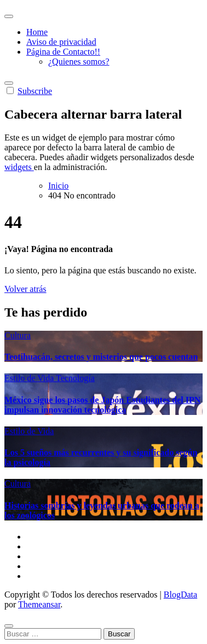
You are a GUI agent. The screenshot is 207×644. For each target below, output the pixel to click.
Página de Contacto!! (63, 52)
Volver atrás (25, 289)
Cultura (18, 335)
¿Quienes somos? (79, 62)
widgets (19, 167)
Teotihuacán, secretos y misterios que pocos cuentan (101, 357)
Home (37, 32)
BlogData (180, 595)
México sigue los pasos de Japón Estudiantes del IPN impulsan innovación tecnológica (102, 405)
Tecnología (75, 378)
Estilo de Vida (30, 378)
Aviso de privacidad (61, 42)
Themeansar (39, 604)
